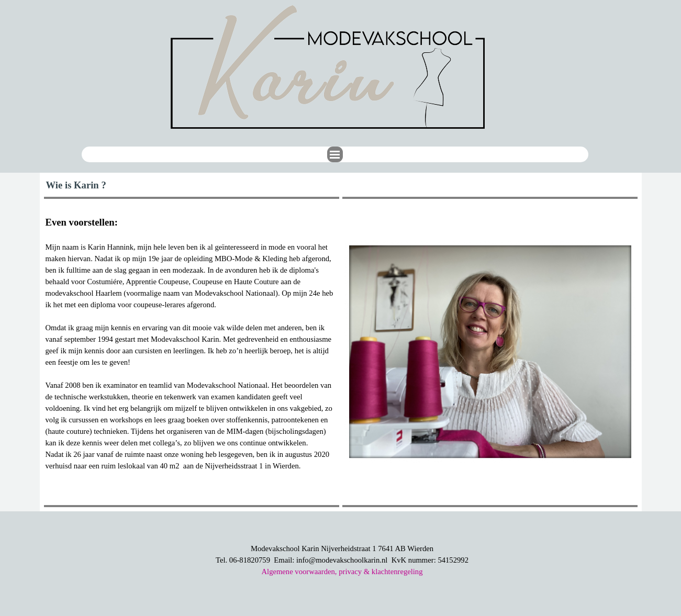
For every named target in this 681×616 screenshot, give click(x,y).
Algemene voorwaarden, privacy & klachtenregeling (342, 572)
